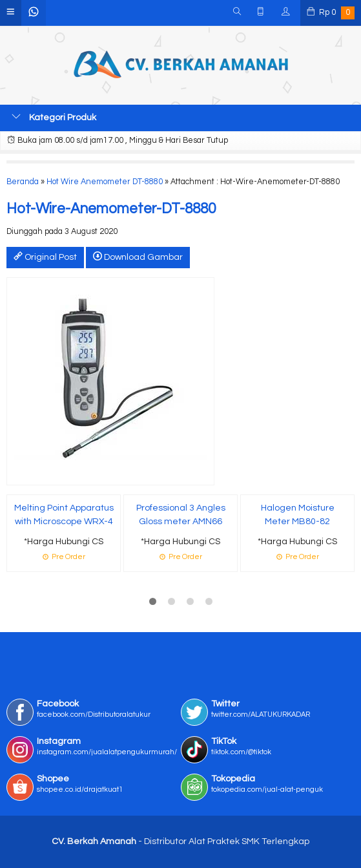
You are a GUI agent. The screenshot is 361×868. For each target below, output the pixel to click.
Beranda (23, 182)
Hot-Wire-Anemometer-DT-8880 (111, 209)
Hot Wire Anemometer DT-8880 (105, 182)
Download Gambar (138, 257)
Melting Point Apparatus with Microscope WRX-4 (64, 515)
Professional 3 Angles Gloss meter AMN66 (181, 515)
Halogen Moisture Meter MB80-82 (298, 515)
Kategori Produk (54, 117)
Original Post (45, 257)
